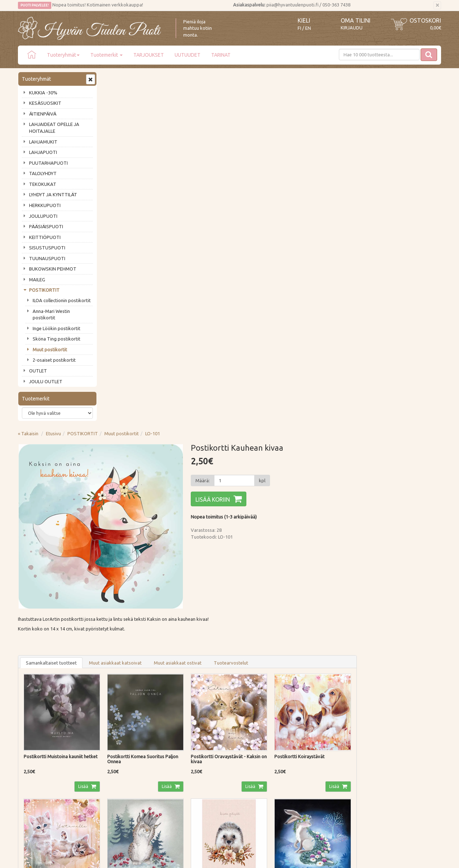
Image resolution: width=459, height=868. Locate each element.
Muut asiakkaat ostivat (264, 307)
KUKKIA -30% (43, 93)
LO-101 (239, 78)
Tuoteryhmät (63, 55)
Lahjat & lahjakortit (39, 766)
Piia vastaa (30, 736)
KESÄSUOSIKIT (45, 103)
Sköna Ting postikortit (56, 339)
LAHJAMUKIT (43, 142)
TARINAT (221, 55)
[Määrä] (320, 125)
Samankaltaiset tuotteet (137, 307)
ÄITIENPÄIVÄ (43, 114)
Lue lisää (208, 647)
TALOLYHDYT (43, 173)
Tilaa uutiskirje (41, 677)
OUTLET (38, 371)
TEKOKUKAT (43, 184)
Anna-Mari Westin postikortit (51, 315)
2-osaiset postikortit (54, 360)
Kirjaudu (352, 28)
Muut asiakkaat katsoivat (201, 307)
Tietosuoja (116, 746)
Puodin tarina (33, 715)
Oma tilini (356, 20)
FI (299, 28)
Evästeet (114, 756)
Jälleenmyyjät (33, 756)
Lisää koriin (298, 144)
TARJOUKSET (149, 55)
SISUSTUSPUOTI (47, 248)
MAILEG (37, 280)
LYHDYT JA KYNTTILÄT (53, 194)
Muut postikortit (50, 349)
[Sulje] (437, 5)
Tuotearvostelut (317, 307)
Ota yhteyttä (32, 726)
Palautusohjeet (121, 736)
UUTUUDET (188, 55)
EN (308, 28)
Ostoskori (425, 20)
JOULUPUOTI (43, 216)
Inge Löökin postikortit (56, 328)
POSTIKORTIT (44, 290)
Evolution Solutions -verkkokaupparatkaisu (399, 857)
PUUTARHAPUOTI (48, 163)
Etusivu (139, 78)
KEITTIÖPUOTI (45, 237)
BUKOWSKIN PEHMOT (53, 269)
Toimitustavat (120, 715)
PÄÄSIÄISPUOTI (46, 226)
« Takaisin (114, 78)
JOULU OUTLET (46, 381)
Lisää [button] (169, 430)
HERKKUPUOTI (45, 205)
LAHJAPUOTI (43, 152)
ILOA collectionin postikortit (62, 300)
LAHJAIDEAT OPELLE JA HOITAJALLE (54, 128)
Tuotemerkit (107, 55)
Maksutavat (117, 726)
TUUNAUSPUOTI (47, 258)
